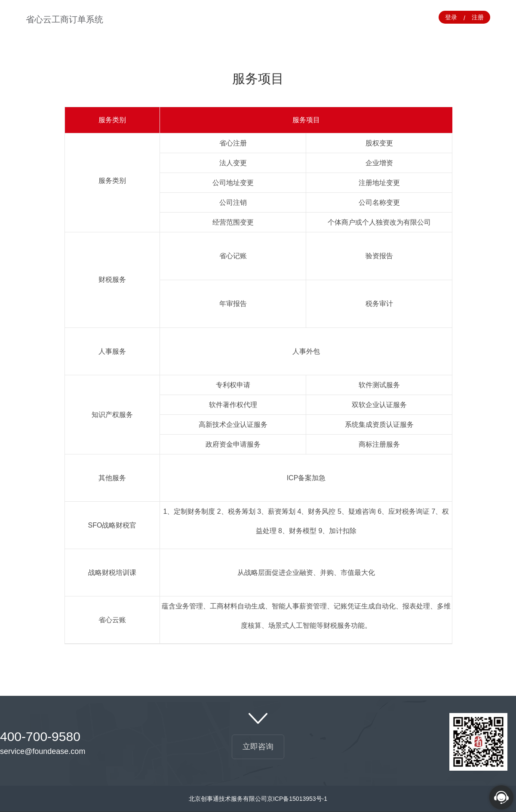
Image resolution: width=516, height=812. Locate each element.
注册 (478, 17)
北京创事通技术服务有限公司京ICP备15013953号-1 (258, 799)
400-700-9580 (40, 736)
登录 (451, 17)
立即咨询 (258, 747)
